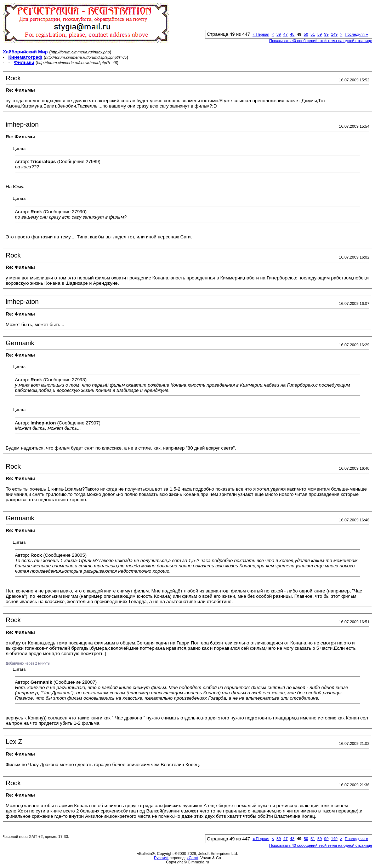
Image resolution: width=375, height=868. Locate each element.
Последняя (356, 34)
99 (326, 34)
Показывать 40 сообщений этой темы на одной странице (321, 41)
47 (285, 34)
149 (334, 34)
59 (319, 34)
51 (313, 34)
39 (279, 34)
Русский (161, 858)
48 (292, 34)
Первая (261, 34)
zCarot (192, 858)
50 (306, 34)
